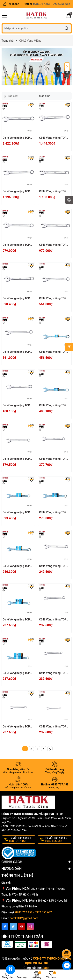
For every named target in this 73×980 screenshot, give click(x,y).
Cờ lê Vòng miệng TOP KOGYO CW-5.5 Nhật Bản (54, 727)
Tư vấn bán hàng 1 (22, 840)
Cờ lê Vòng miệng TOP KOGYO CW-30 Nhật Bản (18, 192)
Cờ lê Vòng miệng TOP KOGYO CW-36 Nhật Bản (18, 138)
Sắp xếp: (11, 96)
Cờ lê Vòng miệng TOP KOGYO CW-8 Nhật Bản (17, 673)
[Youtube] (22, 926)
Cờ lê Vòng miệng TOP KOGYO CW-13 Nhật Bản (54, 513)
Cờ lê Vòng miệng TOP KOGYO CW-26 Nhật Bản (54, 245)
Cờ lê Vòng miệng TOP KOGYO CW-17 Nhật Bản (54, 406)
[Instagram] (30, 926)
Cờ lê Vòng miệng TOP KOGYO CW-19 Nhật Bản (54, 352)
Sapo (46, 968)
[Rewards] (11, 969)
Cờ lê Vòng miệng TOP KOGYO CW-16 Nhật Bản (18, 459)
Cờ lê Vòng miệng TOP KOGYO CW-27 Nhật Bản (18, 245)
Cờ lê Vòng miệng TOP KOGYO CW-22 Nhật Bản (54, 299)
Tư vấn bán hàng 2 (58, 840)
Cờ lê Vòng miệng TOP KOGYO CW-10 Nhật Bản (18, 620)
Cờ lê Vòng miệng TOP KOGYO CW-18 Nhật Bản (18, 406)
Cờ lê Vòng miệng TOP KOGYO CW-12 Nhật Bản (18, 566)
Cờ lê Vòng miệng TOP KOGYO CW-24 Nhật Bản (18, 299)
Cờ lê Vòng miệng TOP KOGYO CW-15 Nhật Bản (54, 459)
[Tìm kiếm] (67, 28)
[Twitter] (13, 926)
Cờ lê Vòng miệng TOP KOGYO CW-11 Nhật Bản (54, 566)
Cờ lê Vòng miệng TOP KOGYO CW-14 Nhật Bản (18, 513)
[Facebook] (5, 926)
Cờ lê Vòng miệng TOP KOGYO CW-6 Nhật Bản (17, 727)
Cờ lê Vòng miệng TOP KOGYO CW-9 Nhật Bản (53, 620)
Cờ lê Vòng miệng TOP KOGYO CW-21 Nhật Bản (18, 352)
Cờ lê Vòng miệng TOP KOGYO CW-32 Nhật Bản (54, 138)
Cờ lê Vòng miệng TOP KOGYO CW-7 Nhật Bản (53, 673)
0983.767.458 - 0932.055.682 (34, 912)
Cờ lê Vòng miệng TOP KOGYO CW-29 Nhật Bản (54, 192)
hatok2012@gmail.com (24, 918)
